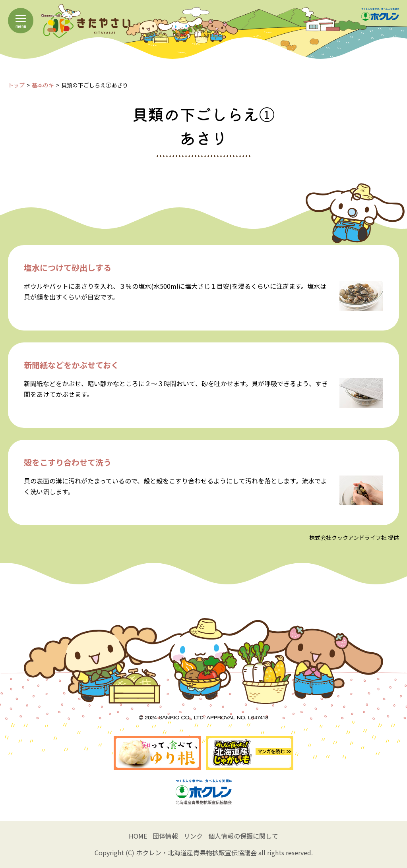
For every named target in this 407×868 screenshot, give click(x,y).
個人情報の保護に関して (243, 836)
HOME (138, 836)
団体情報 (165, 836)
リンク (193, 836)
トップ (16, 85)
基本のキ (43, 85)
